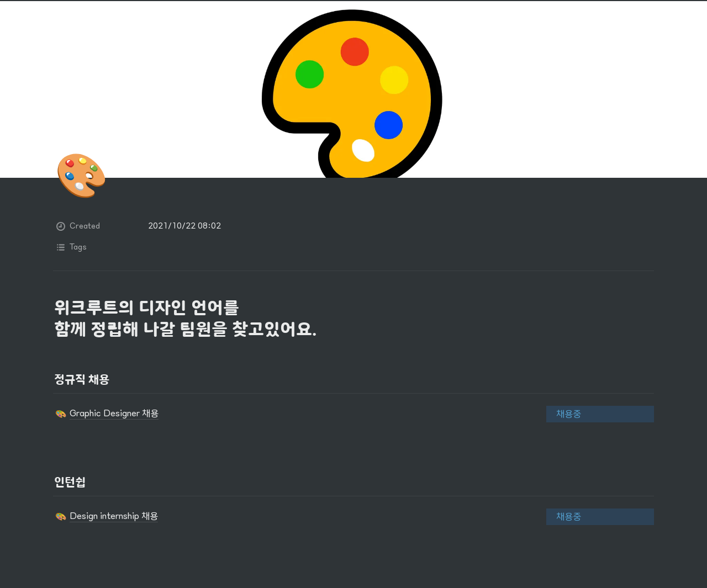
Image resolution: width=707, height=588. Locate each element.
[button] (287, 414)
